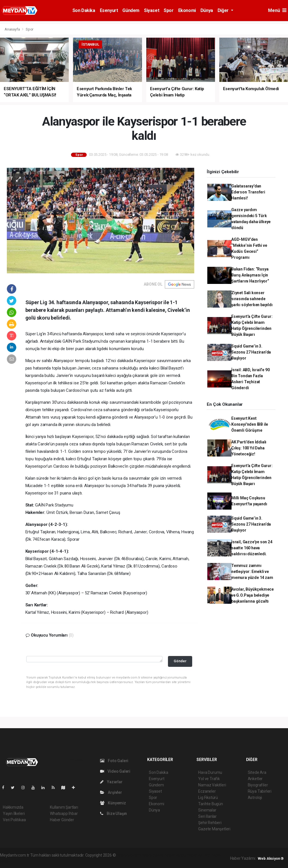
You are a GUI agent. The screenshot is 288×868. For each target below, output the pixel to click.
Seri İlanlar (207, 816)
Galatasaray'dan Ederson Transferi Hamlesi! (248, 192)
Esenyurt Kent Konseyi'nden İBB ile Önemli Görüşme (250, 424)
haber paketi (153, 855)
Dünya (207, 10)
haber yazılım (199, 855)
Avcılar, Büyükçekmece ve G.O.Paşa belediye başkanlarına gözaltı (252, 595)
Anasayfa (13, 29)
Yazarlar (111, 782)
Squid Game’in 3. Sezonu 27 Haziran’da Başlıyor (251, 352)
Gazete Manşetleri (214, 829)
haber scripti (175, 855)
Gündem (131, 10)
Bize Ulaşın (114, 814)
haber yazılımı (129, 855)
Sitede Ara (257, 772)
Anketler (255, 779)
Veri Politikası (14, 820)
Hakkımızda (13, 807)
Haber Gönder (62, 820)
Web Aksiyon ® (271, 858)
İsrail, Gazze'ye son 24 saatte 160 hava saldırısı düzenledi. (252, 548)
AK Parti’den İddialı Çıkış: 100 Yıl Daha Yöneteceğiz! (249, 448)
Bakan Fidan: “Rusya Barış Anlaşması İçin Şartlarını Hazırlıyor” (250, 275)
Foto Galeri (114, 761)
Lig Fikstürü (208, 798)
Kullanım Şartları (64, 807)
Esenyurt (109, 10)
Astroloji (255, 798)
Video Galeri (115, 771)
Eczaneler (207, 791)
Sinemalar (207, 810)
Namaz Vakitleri (212, 785)
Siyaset (152, 10)
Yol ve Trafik (209, 779)
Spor (169, 10)
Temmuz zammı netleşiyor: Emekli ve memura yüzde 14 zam (252, 572)
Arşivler (111, 792)
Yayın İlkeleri (14, 814)
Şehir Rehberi (210, 823)
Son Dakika (84, 10)
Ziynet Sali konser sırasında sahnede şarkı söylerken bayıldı (252, 299)
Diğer (224, 10)
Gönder (180, 661)
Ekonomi (187, 10)
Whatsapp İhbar (64, 814)
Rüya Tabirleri (260, 791)
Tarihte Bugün (211, 804)
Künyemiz (113, 803)
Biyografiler (258, 785)
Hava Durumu (210, 772)
